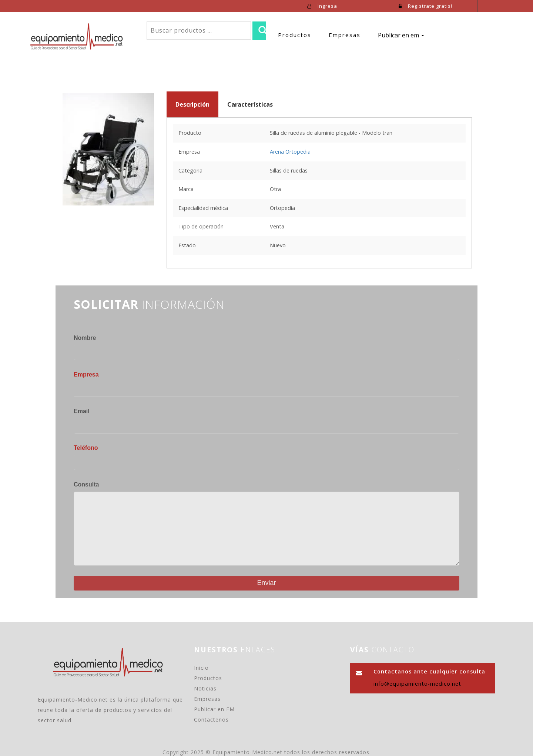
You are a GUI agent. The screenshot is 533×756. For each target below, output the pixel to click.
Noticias (205, 688)
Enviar (266, 583)
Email (82, 411)
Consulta (86, 484)
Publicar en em (401, 35)
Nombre (85, 338)
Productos (295, 35)
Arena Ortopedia (290, 152)
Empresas (345, 35)
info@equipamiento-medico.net (417, 684)
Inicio (201, 668)
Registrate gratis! (425, 6)
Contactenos (211, 720)
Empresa (86, 374)
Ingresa (322, 6)
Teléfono (86, 448)
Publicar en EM (214, 709)
